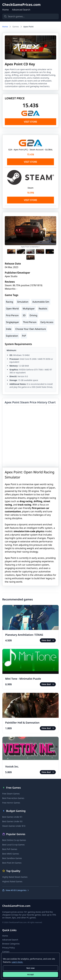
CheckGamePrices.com (21, 5)
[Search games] (30, 16)
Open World (12, 309)
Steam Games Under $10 (14, 826)
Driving (33, 315)
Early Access (47, 322)
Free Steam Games (11, 794)
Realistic (43, 309)
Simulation (23, 302)
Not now (30, 968)
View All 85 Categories (16, 890)
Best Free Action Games (13, 798)
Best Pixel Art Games (12, 863)
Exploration (12, 336)
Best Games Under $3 (12, 821)
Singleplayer (12, 322)
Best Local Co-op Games (13, 845)
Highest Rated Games (12, 881)
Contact (6, 952)
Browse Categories (11, 944)
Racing (9, 302)
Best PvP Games (10, 849)
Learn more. (17, 962)
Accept (30, 974)
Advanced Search (21, 10)
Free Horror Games (11, 803)
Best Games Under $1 (12, 817)
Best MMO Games (11, 854)
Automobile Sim (41, 302)
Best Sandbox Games (12, 858)
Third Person (30, 322)
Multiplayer (29, 309)
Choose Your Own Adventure (30, 329)
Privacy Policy (8, 948)
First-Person (12, 315)
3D (24, 315)
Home (6, 10)
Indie (9, 329)
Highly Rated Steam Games (15, 877)
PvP (24, 336)
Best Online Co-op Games (14, 840)
